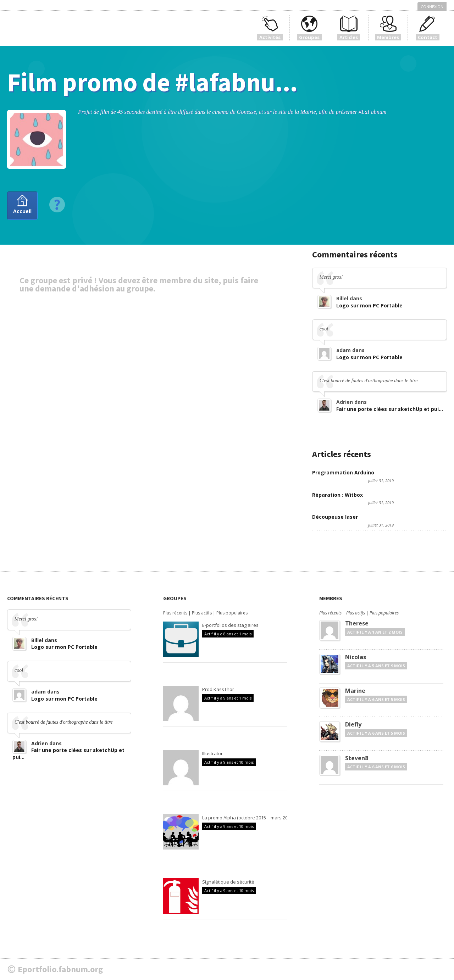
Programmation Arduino (343, 472)
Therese (357, 623)
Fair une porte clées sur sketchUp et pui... (390, 409)
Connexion (432, 7)
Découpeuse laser (335, 517)
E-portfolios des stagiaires (230, 625)
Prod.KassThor (218, 689)
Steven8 (357, 758)
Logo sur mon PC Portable (369, 305)
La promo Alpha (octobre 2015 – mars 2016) (248, 818)
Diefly (353, 724)
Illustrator (212, 753)
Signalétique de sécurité (228, 882)
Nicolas (356, 657)
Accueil (22, 211)
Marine (355, 691)
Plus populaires (232, 613)
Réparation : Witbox (337, 495)
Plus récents (175, 613)
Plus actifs (202, 613)
